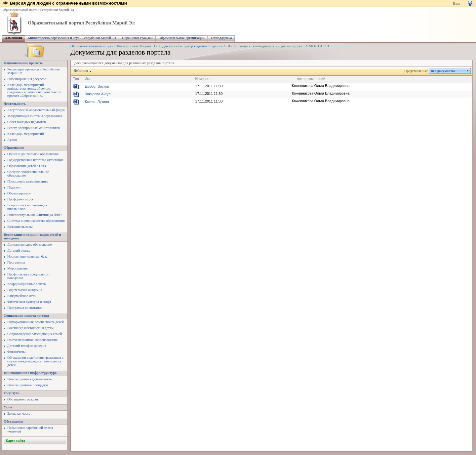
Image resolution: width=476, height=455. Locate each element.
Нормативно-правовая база (27, 256)
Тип (76, 79)
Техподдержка (221, 38)
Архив (12, 140)
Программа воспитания (25, 308)
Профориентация (20, 199)
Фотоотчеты (16, 352)
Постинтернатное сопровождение (32, 340)
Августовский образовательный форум (36, 110)
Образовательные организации (182, 38)
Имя (88, 79)
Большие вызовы (20, 227)
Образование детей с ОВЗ (27, 166)
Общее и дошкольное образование (33, 154)
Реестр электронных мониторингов (34, 128)
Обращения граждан (137, 38)
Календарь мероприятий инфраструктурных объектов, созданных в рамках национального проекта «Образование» (34, 90)
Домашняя (14, 38)
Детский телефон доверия (27, 346)
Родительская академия (25, 290)
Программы (16, 262)
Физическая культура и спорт (29, 302)
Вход (456, 3)
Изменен (203, 79)
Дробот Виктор (97, 86)
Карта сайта (15, 441)
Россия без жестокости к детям (30, 328)
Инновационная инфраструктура (30, 373)
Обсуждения (13, 421)
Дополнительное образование (29, 245)
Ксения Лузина (97, 102)
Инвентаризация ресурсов (27, 79)
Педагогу (14, 187)
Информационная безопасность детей (36, 322)
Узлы (8, 407)
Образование (14, 148)
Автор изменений (311, 79)
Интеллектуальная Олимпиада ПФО (34, 215)
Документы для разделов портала (193, 46)
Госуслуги (12, 393)
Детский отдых (19, 250)
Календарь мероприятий (25, 134)
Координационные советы (27, 284)
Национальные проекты (23, 63)
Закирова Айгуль (99, 94)
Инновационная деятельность (30, 379)
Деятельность (15, 104)
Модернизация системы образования (35, 116)
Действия (81, 71)
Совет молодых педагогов (27, 122)
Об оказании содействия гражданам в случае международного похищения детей (35, 361)
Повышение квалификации (27, 181)
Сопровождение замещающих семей (35, 334)
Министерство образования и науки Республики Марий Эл (72, 38)
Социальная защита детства (26, 316)
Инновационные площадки (27, 385)
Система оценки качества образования (36, 221)
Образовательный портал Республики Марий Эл (38, 10)
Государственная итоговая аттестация (35, 160)
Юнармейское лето (21, 296)
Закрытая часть (19, 414)
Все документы (443, 71)
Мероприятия (18, 268)
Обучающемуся (19, 193)
